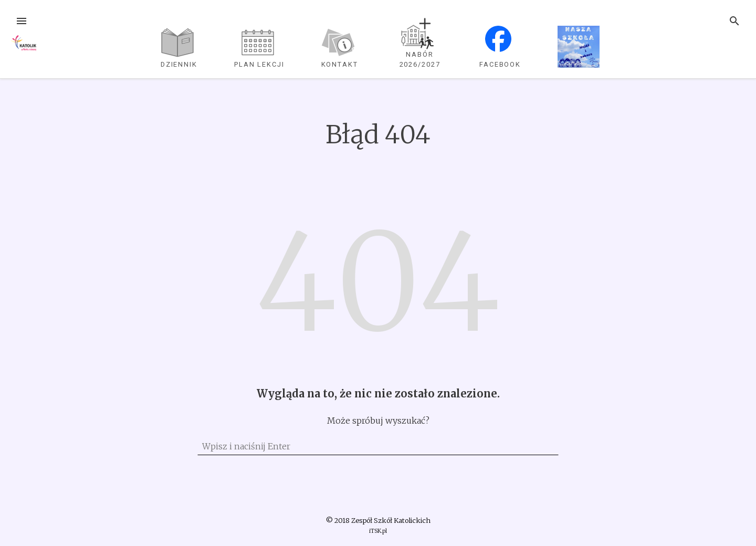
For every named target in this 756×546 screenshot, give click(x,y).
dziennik (179, 64)
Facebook (500, 64)
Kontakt (340, 64)
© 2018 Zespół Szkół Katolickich (378, 520)
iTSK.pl (378, 531)
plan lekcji (259, 64)
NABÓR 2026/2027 (420, 59)
